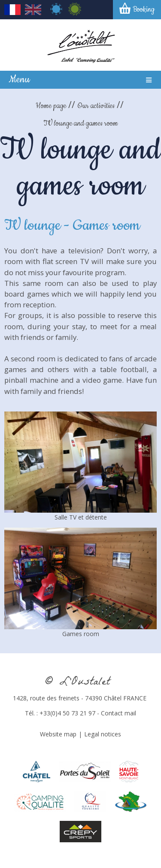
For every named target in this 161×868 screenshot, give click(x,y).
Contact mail (118, 713)
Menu (19, 80)
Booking (144, 9)
